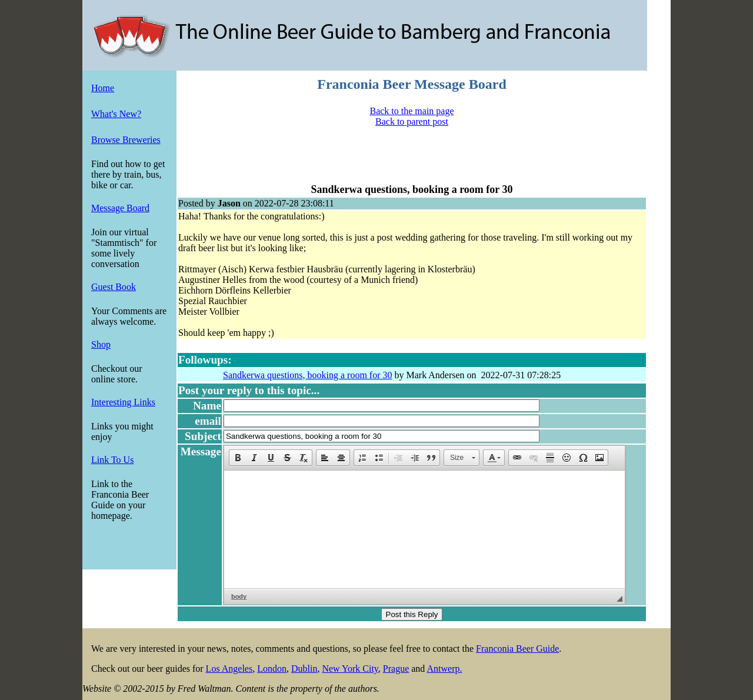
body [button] (239, 596)
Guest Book (114, 287)
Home (103, 88)
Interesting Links (123, 402)
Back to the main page (412, 111)
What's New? (116, 114)
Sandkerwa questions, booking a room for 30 (308, 375)
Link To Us (112, 460)
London (272, 669)
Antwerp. (444, 669)
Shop (101, 344)
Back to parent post (412, 121)
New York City (350, 669)
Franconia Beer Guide (517, 649)
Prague (396, 669)
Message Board (120, 208)
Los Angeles (229, 669)
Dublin (304, 669)
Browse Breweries (126, 140)
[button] (238, 458)
